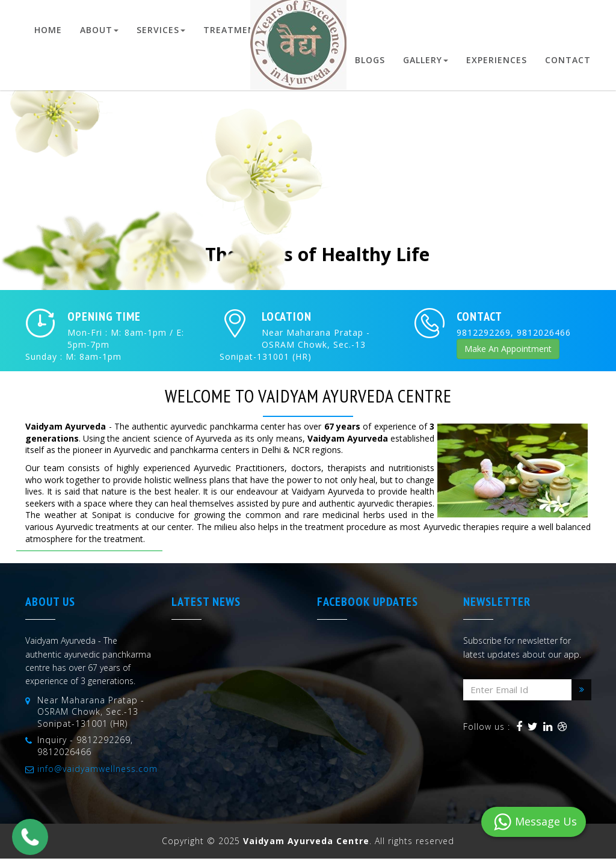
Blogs (370, 60)
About (99, 30)
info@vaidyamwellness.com (97, 769)
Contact (568, 60)
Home (48, 30)
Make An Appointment (508, 349)
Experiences (497, 60)
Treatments (238, 30)
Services (161, 30)
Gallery (426, 60)
